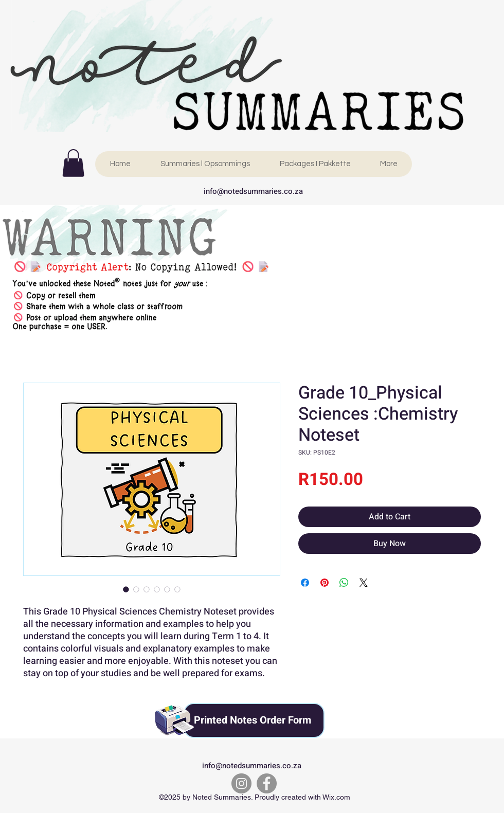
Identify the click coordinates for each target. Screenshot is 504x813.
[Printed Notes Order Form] (254, 720)
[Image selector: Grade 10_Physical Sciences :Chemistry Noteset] (126, 589)
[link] (73, 163)
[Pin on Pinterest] (325, 583)
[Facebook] (267, 783)
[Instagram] (241, 783)
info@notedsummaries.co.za (253, 191)
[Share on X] (364, 583)
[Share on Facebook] (305, 583)
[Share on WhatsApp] (344, 583)
